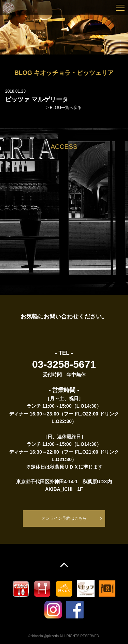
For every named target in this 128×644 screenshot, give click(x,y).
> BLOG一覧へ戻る (64, 108)
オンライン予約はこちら (64, 518)
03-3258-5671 (64, 364)
